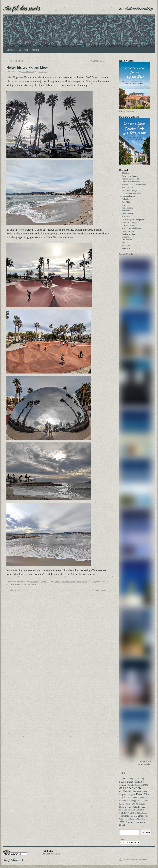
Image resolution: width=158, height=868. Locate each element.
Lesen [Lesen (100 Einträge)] (135, 804)
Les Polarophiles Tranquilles (133, 219)
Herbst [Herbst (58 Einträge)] (140, 800)
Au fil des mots (22, 8)
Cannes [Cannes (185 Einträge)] (139, 782)
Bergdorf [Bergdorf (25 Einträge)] (122, 782)
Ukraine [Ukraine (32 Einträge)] (134, 816)
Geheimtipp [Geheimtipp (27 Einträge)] (132, 801)
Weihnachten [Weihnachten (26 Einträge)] (141, 819)
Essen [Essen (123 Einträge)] (139, 794)
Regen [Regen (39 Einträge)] (143, 807)
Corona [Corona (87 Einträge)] (145, 785)
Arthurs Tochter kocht (130, 179)
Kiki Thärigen (127, 208)
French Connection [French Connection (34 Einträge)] (140, 798)
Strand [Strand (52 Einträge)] (133, 813)
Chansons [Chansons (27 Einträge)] (123, 785)
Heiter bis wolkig (15, 61)
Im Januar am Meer (100, 61)
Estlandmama (127, 199)
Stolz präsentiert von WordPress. (135, 860)
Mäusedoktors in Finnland (132, 228)
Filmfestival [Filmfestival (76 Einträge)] (125, 797)
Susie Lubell (127, 246)
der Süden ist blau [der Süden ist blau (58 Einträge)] (128, 791)
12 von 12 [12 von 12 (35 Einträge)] (123, 779)
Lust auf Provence (129, 225)
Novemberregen (128, 231)
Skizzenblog (127, 237)
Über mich (24, 50)
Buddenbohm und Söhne (131, 193)
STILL (125, 243)
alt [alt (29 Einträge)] (135, 779)
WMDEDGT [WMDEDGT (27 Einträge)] (140, 822)
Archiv (122, 839)
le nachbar (126, 217)
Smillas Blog (127, 240)
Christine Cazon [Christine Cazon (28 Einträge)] (134, 785)
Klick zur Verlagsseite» (128, 111)
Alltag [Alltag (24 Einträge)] (131, 779)
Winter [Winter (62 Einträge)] (131, 822)
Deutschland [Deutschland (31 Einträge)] (142, 791)
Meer (79, 582)
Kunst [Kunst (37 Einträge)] (128, 804)
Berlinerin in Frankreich (131, 182)
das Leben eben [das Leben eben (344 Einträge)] (130, 788)
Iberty (124, 205)
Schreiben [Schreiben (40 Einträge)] (140, 810)
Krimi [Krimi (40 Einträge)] (122, 804)
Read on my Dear (129, 234)
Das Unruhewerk (128, 196)
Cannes (57, 582)
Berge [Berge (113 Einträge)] (130, 782)
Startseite (11, 50)
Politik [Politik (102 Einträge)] (136, 807)
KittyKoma (126, 211)
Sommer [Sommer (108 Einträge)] (124, 813)
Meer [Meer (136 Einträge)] (142, 804)
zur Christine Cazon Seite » (140, 761)
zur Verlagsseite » (145, 764)
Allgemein (34, 582)
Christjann (43, 72)
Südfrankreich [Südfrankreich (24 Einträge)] (142, 813)
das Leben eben (69, 582)
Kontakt (35, 50)
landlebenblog (127, 214)
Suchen (146, 832)
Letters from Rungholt (131, 222)
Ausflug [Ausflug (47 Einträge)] (141, 778)
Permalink (32, 584)
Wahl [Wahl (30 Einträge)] (121, 819)
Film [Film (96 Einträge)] (146, 794)
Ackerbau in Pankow (130, 176)
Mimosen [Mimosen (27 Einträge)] (123, 807)
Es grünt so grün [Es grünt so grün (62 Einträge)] (127, 794)
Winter (85, 582)
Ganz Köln (126, 202)
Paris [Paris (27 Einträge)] (129, 807)
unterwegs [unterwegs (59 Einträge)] (143, 816)
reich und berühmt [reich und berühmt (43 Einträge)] (127, 810)
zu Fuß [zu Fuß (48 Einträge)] (122, 825)
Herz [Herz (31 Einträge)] (147, 801)
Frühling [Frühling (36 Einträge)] (123, 801)
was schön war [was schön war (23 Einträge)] (130, 819)
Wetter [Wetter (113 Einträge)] (123, 822)
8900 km (125, 173)
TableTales (126, 248)
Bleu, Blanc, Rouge (129, 190)
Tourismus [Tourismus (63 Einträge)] (124, 816)
